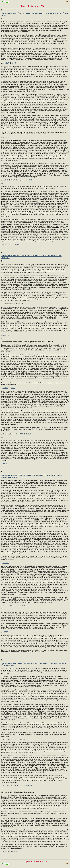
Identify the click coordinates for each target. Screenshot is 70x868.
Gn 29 (19, 606)
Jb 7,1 (26, 606)
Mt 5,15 (5, 434)
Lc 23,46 (5, 180)
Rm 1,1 (12, 244)
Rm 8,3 (13, 388)
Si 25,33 (5, 632)
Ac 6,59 (30, 180)
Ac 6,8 (14, 63)
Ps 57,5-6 (5, 137)
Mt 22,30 (5, 851)
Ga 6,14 (13, 434)
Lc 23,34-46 (28, 786)
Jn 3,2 (13, 180)
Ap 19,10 (14, 851)
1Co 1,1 (18, 244)
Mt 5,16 (20, 434)
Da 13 (12, 606)
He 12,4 (5, 606)
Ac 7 (12, 786)
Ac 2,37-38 (21, 180)
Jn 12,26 (22, 739)
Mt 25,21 (5, 739)
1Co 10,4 (5, 464)
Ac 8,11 (5, 244)
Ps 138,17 (6, 63)
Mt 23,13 (28, 434)
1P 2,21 (19, 786)
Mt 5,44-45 (6, 335)
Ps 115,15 (6, 563)
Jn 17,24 (14, 739)
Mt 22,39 (5, 786)
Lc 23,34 (5, 388)
